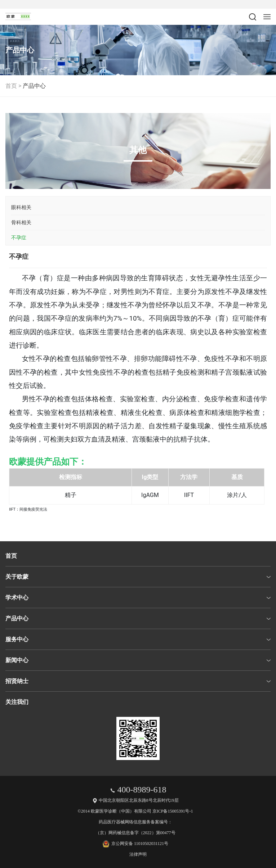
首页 (11, 86)
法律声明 (138, 854)
